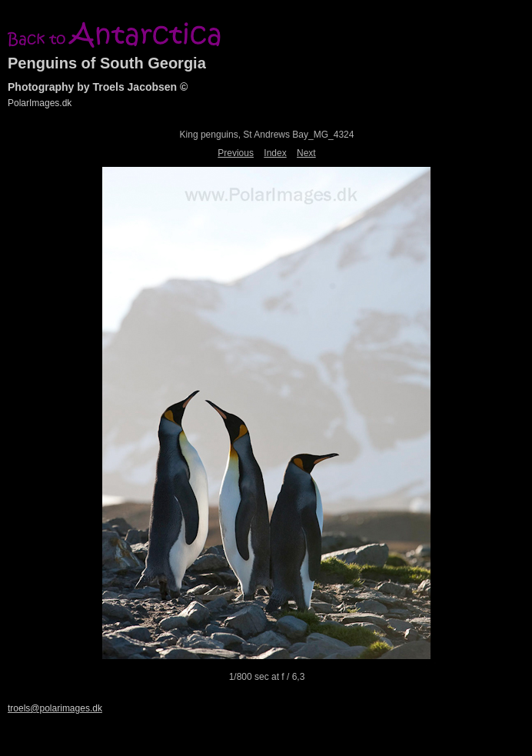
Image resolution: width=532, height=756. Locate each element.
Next (306, 153)
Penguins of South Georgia (107, 63)
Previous (236, 153)
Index (275, 153)
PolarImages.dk (40, 103)
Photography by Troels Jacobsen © (98, 87)
